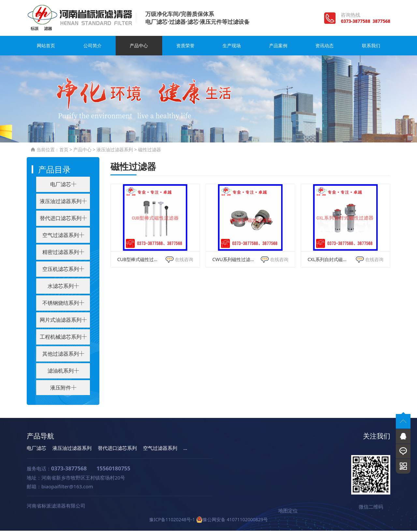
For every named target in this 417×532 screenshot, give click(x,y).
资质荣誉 (185, 47)
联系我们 (371, 47)
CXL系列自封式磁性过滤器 (328, 261)
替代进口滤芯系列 (117, 449)
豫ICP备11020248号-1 (172, 521)
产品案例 (278, 47)
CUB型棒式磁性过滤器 (138, 261)
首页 (64, 151)
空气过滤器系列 (160, 449)
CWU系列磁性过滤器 (233, 261)
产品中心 (139, 47)
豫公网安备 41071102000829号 (232, 521)
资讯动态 (324, 47)
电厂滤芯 (36, 449)
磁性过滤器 (150, 151)
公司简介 (93, 47)
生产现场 (232, 47)
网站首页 (46, 47)
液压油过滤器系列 (115, 151)
